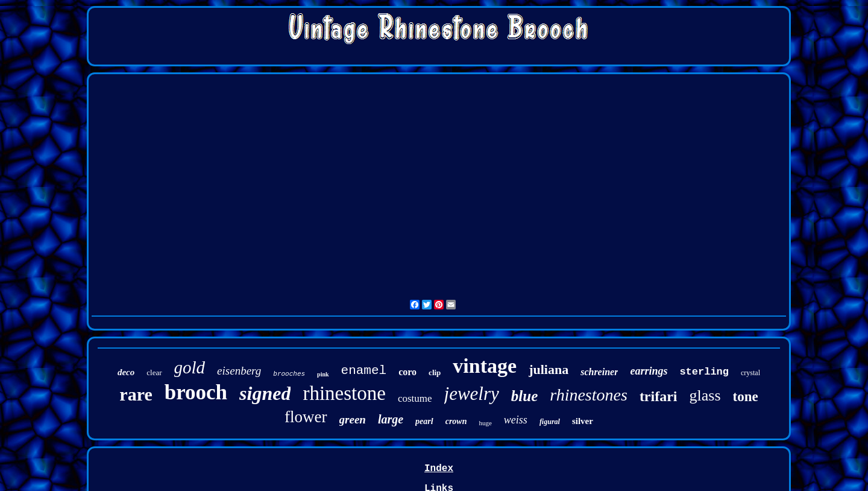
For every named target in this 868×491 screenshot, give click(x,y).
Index (439, 469)
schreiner (599, 372)
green (353, 420)
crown (456, 421)
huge (485, 423)
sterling (704, 372)
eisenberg (239, 371)
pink (323, 374)
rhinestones (589, 395)
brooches (289, 374)
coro (407, 372)
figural (550, 422)
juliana (549, 369)
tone (746, 397)
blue (524, 396)
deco (126, 372)
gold (190, 367)
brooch (196, 392)
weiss (516, 420)
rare (136, 394)
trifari (659, 396)
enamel (364, 371)
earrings (649, 371)
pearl (424, 421)
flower (306, 417)
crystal (750, 373)
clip (435, 372)
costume (415, 398)
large (391, 419)
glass (705, 395)
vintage (485, 366)
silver (583, 421)
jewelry (472, 394)
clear (154, 372)
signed (265, 393)
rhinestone (344, 393)
